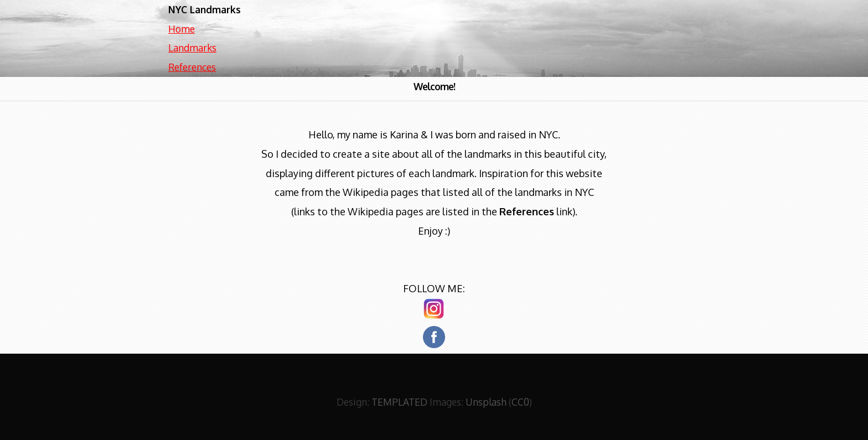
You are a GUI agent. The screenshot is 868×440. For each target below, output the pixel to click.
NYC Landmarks (205, 9)
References (192, 67)
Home (182, 29)
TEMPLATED (399, 402)
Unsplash (486, 402)
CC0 (520, 402)
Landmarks (192, 48)
